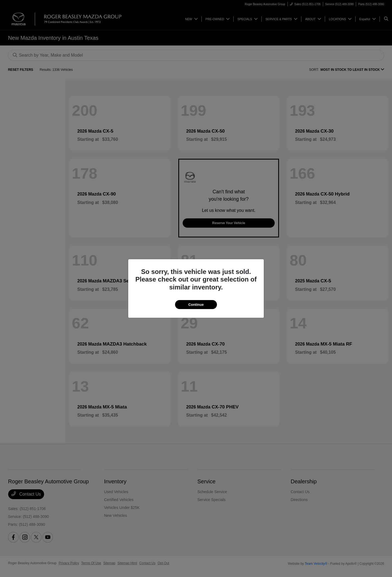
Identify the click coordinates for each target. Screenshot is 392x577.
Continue (196, 305)
